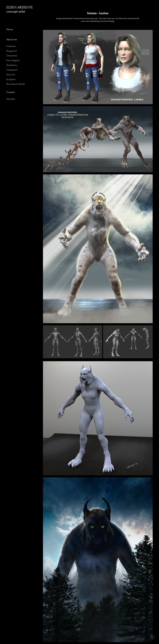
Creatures (11, 46)
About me (12, 39)
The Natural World (16, 84)
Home (10, 29)
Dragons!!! (12, 51)
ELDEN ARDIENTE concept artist (20, 9)
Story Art (11, 75)
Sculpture (11, 79)
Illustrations (12, 65)
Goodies (11, 99)
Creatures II (12, 70)
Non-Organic (13, 60)
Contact (11, 92)
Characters (12, 56)
